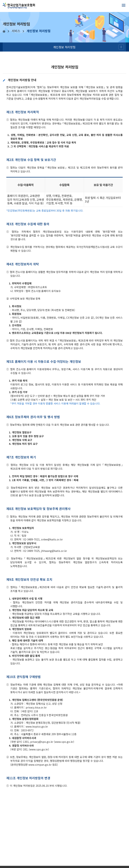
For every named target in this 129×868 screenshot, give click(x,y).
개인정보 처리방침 (64, 47)
